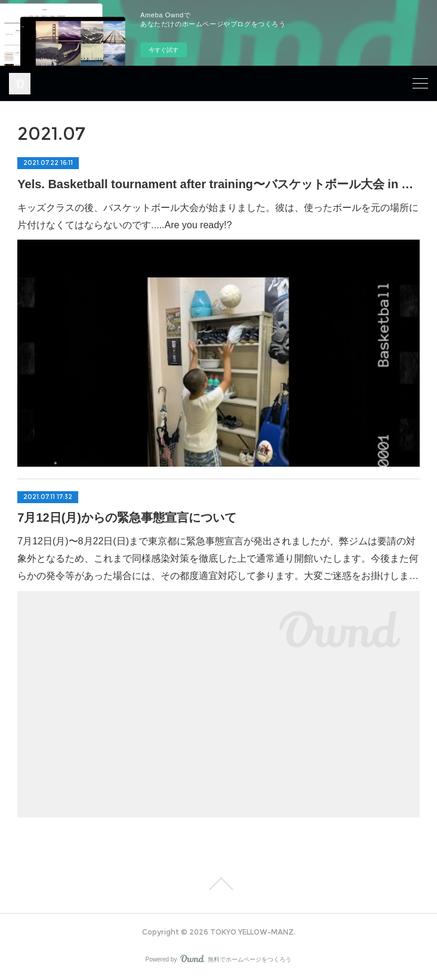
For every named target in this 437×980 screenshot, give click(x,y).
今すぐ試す (164, 50)
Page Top (219, 884)
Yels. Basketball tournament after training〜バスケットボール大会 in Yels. (218, 184)
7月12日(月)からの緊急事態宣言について (127, 517)
